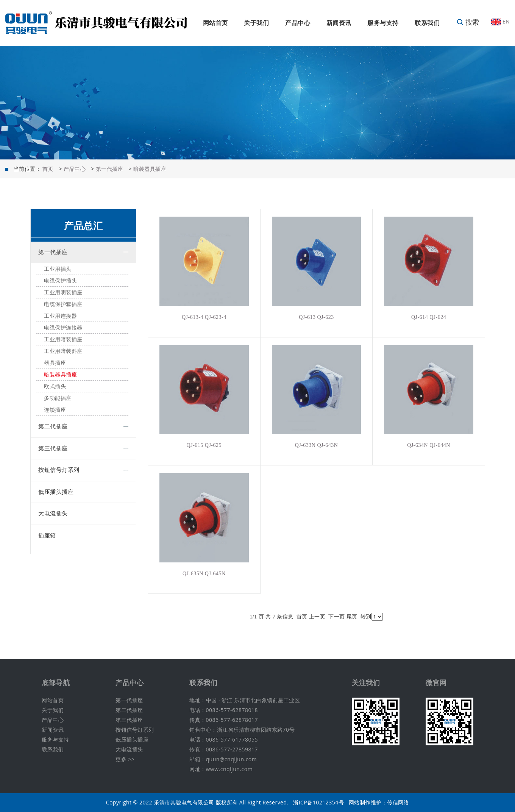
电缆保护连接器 (63, 328)
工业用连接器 (60, 316)
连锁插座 (55, 410)
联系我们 (427, 23)
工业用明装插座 (63, 293)
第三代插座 (53, 448)
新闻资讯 (339, 23)
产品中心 (298, 23)
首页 (48, 169)
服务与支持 (383, 23)
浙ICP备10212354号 (318, 802)
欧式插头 (55, 386)
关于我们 (256, 23)
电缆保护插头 (60, 281)
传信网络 (398, 802)
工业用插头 (58, 269)
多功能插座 (58, 398)
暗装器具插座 (150, 169)
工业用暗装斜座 (63, 351)
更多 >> (125, 759)
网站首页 (215, 23)
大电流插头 (53, 514)
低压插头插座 (56, 492)
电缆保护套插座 (63, 304)
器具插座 (55, 363)
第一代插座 (110, 169)
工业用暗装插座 (63, 340)
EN (500, 21)
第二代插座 (53, 426)
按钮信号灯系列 (59, 470)
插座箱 (47, 536)
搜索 (468, 22)
